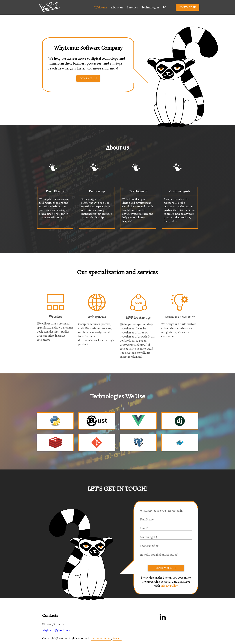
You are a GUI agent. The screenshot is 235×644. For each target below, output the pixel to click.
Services (132, 7)
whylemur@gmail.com (56, 630)
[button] (67, 9)
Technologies (150, 7)
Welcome (101, 7)
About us (117, 7)
